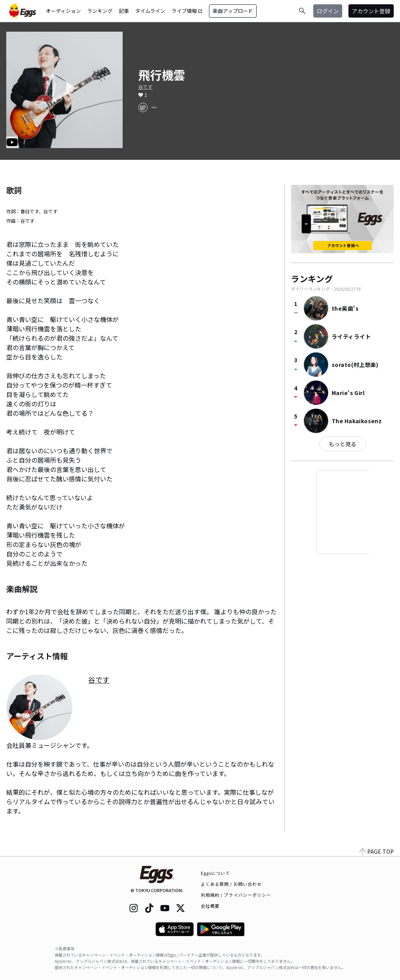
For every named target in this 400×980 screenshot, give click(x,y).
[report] (154, 107)
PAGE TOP (377, 851)
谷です (145, 87)
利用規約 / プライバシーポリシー (236, 895)
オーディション (63, 11)
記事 (124, 11)
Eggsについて (216, 873)
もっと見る (343, 444)
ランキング (100, 11)
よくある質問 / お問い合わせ (231, 884)
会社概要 (210, 906)
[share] (143, 107)
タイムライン (150, 11)
